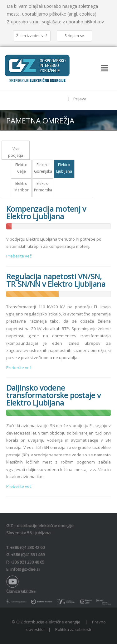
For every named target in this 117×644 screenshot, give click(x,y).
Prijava (80, 99)
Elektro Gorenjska (43, 168)
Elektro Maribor (22, 187)
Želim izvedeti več (32, 36)
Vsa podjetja (16, 152)
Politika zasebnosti (73, 629)
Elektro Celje (21, 168)
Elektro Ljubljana (64, 168)
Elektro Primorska (43, 187)
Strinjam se (74, 36)
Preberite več (19, 256)
